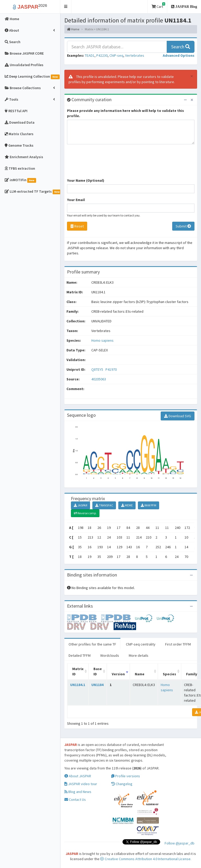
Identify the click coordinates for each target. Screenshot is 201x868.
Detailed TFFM (80, 655)
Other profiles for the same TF (92, 644)
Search (181, 47)
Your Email (76, 200)
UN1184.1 (78, 685)
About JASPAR (78, 776)
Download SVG (178, 416)
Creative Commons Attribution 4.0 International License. (146, 859)
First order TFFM (178, 644)
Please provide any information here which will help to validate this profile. (125, 113)
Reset (77, 226)
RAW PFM (149, 505)
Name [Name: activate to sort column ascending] (140, 674)
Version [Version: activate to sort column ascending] (118, 674)
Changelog (122, 784)
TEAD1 (90, 55)
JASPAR (80, 505)
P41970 (111, 369)
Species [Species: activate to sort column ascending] (169, 674)
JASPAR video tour (81, 784)
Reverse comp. (85, 513)
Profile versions (126, 776)
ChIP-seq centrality (141, 644)
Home (73, 29)
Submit (183, 226)
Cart (158, 6)
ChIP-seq (116, 55)
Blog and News (78, 792)
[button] (66, 7)
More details (139, 655)
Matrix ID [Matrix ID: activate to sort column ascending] (78, 671)
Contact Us (75, 800)
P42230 (102, 55)
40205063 (99, 379)
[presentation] (107, 164)
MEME (127, 505)
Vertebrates (135, 55)
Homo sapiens (102, 340)
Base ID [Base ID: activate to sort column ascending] (98, 671)
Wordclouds (110, 655)
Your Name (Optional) (86, 180)
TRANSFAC (104, 505)
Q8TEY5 (98, 369)
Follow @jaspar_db (180, 843)
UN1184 (97, 685)
